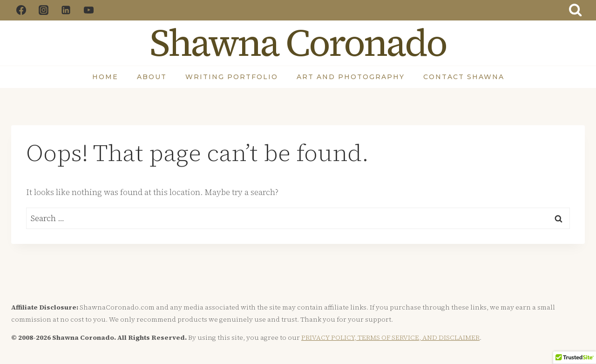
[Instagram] (43, 10)
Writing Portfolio (232, 77)
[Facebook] (21, 10)
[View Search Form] (576, 10)
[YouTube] (88, 10)
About (152, 77)
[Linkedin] (66, 10)
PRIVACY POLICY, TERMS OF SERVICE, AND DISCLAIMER (390, 337)
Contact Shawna (464, 77)
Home (105, 77)
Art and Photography (351, 77)
